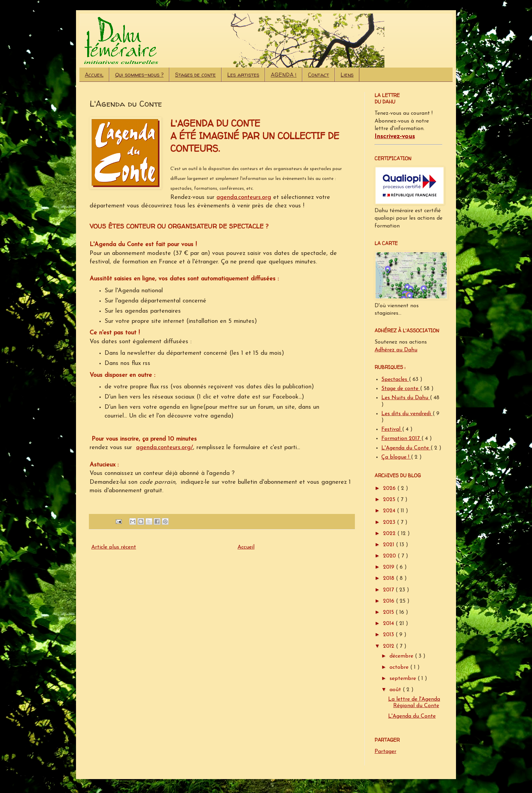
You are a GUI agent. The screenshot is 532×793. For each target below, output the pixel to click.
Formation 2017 (401, 439)
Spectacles (395, 380)
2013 (389, 635)
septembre (404, 679)
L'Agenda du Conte (406, 448)
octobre (400, 667)
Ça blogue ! (396, 457)
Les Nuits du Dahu (406, 398)
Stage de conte (401, 389)
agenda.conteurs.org (244, 197)
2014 (389, 624)
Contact (319, 75)
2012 (389, 646)
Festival (392, 429)
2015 (389, 612)
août (396, 690)
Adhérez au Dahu (396, 350)
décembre (402, 656)
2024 (390, 511)
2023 (390, 522)
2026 (390, 488)
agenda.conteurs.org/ (165, 448)
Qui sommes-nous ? (139, 75)
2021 (389, 545)
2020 (390, 556)
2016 (389, 601)
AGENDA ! (284, 75)
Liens (347, 75)
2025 (390, 500)
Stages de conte (195, 75)
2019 (389, 567)
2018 (389, 578)
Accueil (94, 75)
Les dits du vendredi (407, 414)
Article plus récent (114, 547)
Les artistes (243, 75)
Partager (385, 752)
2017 (389, 590)
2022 (390, 534)
